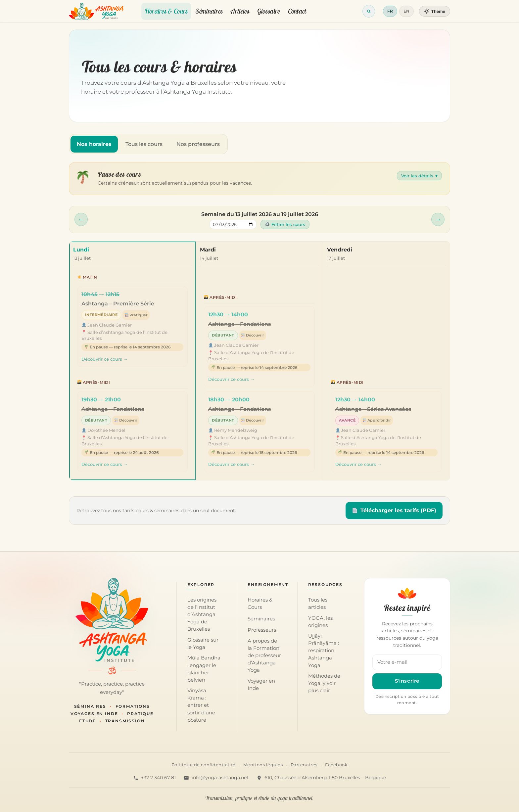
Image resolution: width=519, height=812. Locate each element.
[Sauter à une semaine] (233, 224)
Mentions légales (263, 765)
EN (406, 11)
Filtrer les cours (285, 224)
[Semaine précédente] (81, 219)
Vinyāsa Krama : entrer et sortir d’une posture (201, 705)
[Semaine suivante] (438, 219)
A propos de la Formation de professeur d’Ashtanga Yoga (264, 655)
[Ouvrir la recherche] (369, 11)
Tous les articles (318, 604)
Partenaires (304, 765)
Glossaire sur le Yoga (203, 644)
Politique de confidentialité (204, 765)
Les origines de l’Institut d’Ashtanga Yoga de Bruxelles (202, 614)
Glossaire (269, 11)
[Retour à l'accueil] (96, 11)
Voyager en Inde (261, 685)
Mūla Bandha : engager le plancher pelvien (204, 669)
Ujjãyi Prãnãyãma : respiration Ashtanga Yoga (324, 651)
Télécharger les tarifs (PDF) (394, 510)
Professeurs (262, 630)
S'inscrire (407, 681)
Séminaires (209, 11)
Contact (297, 11)
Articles (240, 11)
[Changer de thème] (435, 11)
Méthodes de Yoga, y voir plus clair (324, 683)
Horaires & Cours (166, 11)
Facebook (336, 765)
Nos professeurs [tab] (198, 144)
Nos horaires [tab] (94, 144)
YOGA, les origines (320, 622)
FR (390, 11)
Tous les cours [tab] (144, 144)
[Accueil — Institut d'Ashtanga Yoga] (112, 620)
